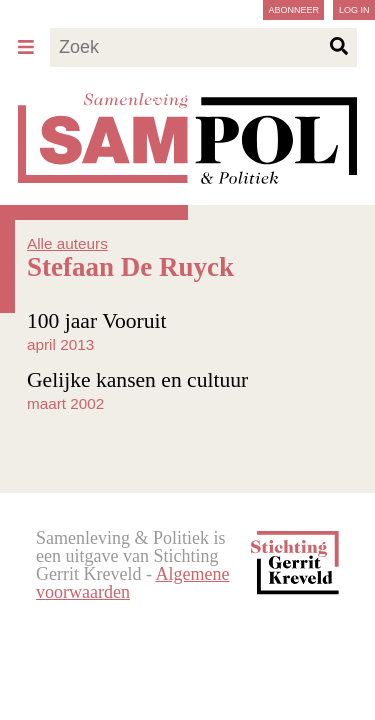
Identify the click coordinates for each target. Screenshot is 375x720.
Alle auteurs (67, 243)
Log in (354, 10)
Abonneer (293, 10)
